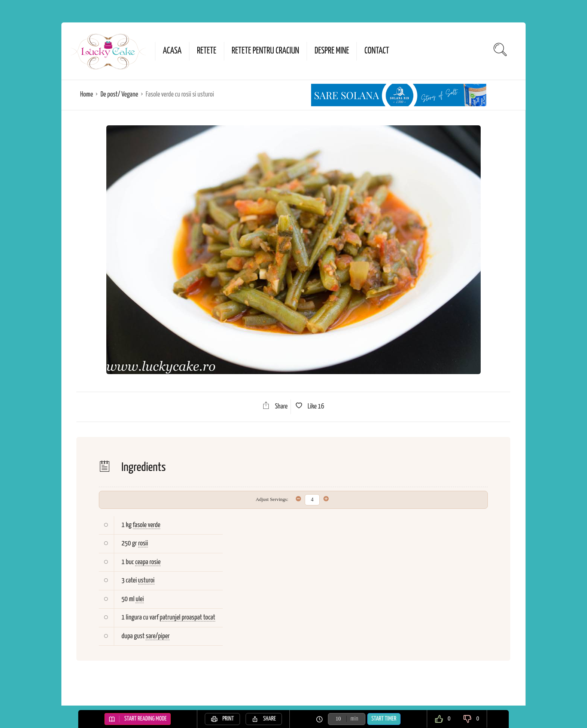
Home (86, 94)
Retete (207, 51)
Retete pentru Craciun (265, 51)
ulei (140, 599)
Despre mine (332, 51)
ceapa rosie (148, 562)
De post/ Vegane (119, 94)
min (354, 719)
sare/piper (158, 636)
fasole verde (147, 525)
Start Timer (384, 719)
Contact (377, 51)
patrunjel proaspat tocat (188, 617)
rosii (143, 543)
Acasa (172, 51)
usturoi (146, 580)
